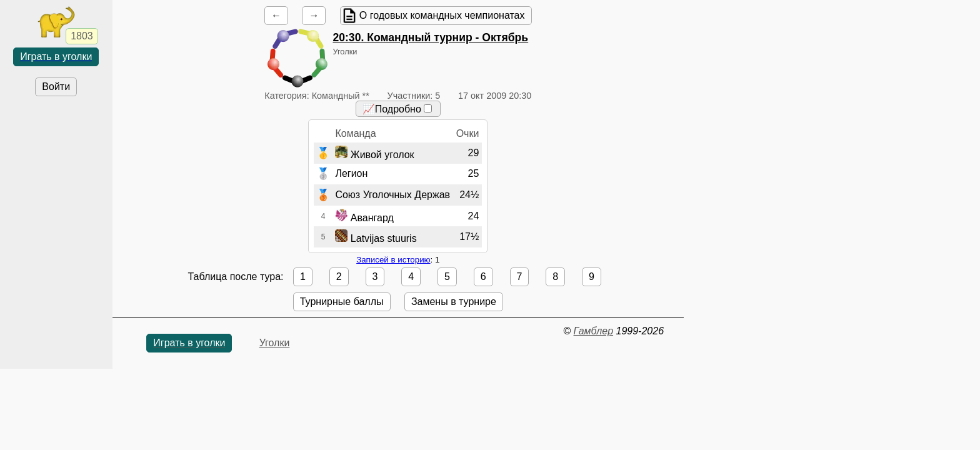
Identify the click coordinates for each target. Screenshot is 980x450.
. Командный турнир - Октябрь (430, 37)
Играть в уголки (56, 57)
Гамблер (594, 331)
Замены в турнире (454, 302)
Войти (56, 87)
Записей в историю (393, 260)
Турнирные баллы (342, 302)
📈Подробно (397, 109)
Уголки (275, 343)
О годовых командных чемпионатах (442, 15)
